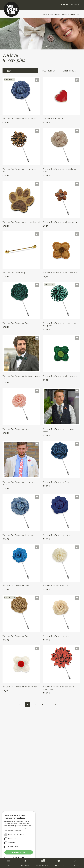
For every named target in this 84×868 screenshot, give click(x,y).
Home (45, 15)
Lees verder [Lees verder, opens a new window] (18, 830)
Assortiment (55, 15)
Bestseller (49, 71)
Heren (65, 15)
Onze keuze (69, 71)
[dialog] (19, 839)
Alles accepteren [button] (19, 852)
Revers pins (74, 15)
